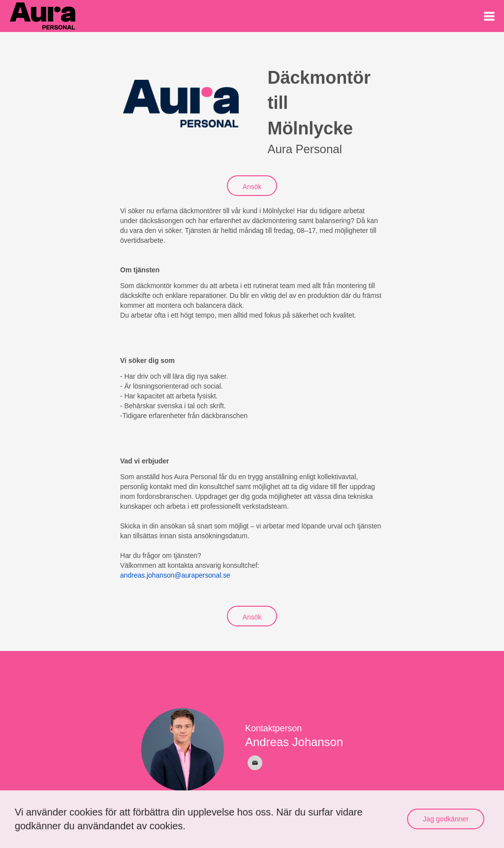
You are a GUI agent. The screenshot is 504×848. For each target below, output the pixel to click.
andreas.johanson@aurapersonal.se (175, 575)
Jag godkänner (446, 819)
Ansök (252, 187)
